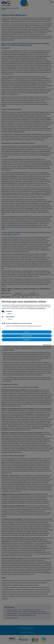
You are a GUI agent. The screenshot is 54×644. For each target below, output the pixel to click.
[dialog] (27, 322)
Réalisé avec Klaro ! (47, 345)
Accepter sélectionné (27, 336)
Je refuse (27, 332)
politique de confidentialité (37, 308)
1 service (9, 314)
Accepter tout (27, 340)
